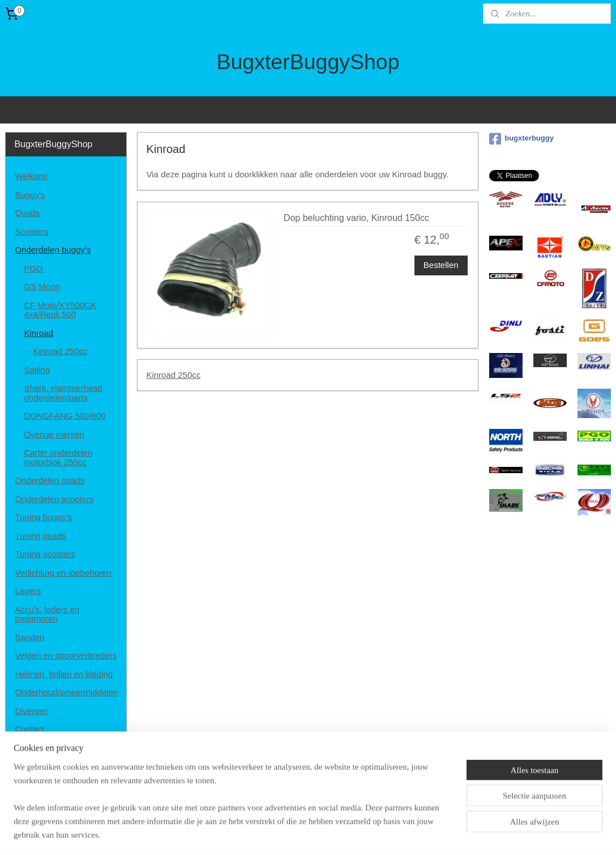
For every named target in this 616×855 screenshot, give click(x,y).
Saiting (37, 370)
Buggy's (30, 195)
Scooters (31, 231)
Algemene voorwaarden (59, 766)
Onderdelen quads (50, 480)
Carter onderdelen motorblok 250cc (58, 457)
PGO (33, 268)
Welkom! (31, 176)
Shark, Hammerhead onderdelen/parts (63, 393)
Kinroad (38, 333)
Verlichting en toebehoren (63, 573)
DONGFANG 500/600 (65, 416)
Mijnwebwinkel (426, 834)
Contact (29, 729)
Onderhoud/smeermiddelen (66, 692)
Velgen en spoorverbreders (66, 655)
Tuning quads (40, 536)
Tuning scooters (45, 554)
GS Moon (42, 286)
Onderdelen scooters (54, 499)
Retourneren (38, 784)
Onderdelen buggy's (53, 250)
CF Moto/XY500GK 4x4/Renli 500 (60, 310)
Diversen (31, 711)
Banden (29, 637)
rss (301, 834)
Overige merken (54, 434)
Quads (27, 213)
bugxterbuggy (521, 139)
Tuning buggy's (43, 517)
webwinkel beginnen (338, 834)
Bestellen (441, 264)
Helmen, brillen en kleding (64, 674)
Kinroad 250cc (174, 375)
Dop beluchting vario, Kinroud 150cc (356, 218)
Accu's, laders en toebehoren (47, 614)
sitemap (281, 834)
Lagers (28, 591)
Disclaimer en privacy (55, 748)
